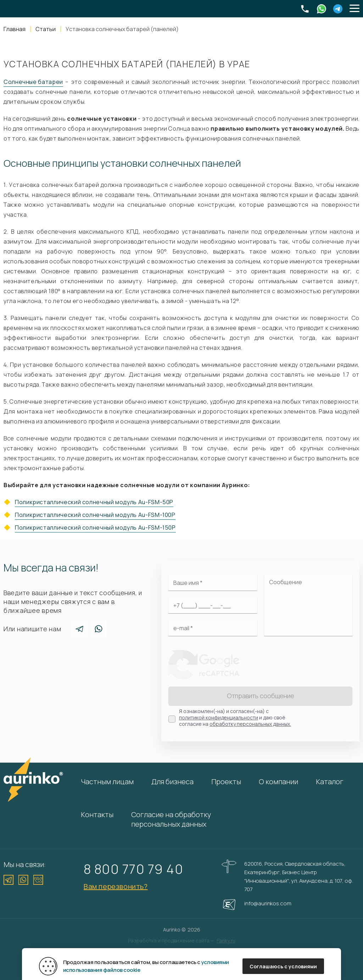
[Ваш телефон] (213, 605)
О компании (278, 782)
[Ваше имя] (213, 583)
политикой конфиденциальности (219, 717)
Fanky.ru (226, 941)
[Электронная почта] (213, 628)
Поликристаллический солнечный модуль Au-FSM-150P (95, 528)
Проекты (226, 782)
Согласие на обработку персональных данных (171, 819)
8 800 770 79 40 (133, 869)
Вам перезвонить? (116, 886)
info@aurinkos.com (268, 903)
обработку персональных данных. (250, 724)
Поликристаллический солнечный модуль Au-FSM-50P (94, 502)
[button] (354, 9)
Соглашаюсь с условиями (283, 966)
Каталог (330, 782)
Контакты (97, 814)
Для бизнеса (172, 782)
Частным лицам (107, 782)
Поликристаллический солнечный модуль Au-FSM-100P (95, 515)
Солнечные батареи (33, 82)
